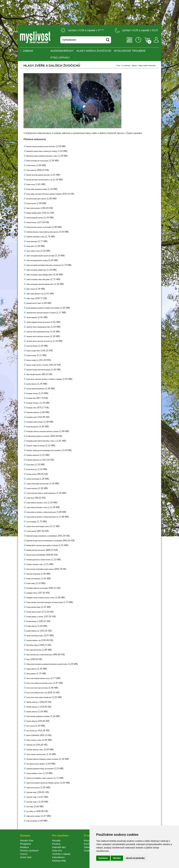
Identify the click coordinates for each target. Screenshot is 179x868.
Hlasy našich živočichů (94, 51)
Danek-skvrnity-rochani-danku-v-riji (39, 180)
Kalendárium (58, 857)
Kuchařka (89, 844)
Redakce (24, 847)
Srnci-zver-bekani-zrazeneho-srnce (39, 683)
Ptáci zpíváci (60, 58)
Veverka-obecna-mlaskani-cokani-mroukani (42, 759)
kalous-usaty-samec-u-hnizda (37, 365)
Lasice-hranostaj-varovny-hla (37, 484)
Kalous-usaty (31, 355)
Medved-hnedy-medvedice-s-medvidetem (42, 536)
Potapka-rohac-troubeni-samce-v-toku (40, 598)
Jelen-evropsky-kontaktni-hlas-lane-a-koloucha (44, 265)
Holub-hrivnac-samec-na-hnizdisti (39, 227)
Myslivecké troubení (130, 51)
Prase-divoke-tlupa (33, 607)
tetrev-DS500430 (33, 735)
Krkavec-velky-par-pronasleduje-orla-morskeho (44, 450)
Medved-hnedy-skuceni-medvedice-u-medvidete (44, 541)
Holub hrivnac (31, 223)
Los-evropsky (31, 522)
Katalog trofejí (59, 861)
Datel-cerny (31, 185)
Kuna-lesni (30, 465)
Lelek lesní (30, 498)
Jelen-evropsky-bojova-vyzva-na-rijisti (40, 256)
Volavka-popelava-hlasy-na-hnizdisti (40, 769)
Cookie (88, 851)
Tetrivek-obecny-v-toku (35, 750)
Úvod (118, 66)
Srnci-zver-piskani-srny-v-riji (37, 693)
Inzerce (24, 854)
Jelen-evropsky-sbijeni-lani (36, 270)
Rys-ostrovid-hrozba (34, 650)
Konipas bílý (31, 398)
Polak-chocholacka (33, 579)
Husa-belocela (32, 242)
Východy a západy (61, 854)
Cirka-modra (31, 166)
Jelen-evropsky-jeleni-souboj (37, 261)
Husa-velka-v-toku (33, 251)
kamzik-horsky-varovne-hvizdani (38, 370)
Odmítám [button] (117, 858)
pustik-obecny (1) (33, 631)
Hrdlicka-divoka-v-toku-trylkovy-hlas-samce (42, 232)
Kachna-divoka (32, 346)
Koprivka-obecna (33, 412)
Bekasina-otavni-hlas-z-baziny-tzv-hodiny (42, 151)
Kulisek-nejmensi (33, 455)
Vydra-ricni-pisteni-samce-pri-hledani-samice (43, 783)
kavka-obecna (32, 384)
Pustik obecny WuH (34, 612)
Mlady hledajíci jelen (34, 213)
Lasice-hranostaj (32, 479)
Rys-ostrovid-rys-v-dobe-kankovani (39, 655)
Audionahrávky (62, 51)
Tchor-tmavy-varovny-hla (36, 754)
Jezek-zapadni (32, 318)
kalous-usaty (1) (32, 360)
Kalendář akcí (59, 847)
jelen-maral (30, 289)
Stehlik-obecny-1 (33, 702)
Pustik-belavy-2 (32, 621)
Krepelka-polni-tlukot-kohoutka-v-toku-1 (41, 441)
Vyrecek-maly (31, 792)
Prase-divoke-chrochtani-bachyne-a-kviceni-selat (44, 602)
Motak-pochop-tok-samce (36, 550)
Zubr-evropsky (32, 821)
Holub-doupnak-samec (35, 218)
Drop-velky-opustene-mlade (37, 189)
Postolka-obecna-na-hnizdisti (37, 588)
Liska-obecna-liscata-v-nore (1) (38, 507)
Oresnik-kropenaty (33, 574)
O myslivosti (126, 66)
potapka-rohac (32, 593)
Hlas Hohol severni (33, 208)
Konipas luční (31, 408)
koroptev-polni (32, 417)
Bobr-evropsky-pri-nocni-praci (37, 161)
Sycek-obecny (32, 721)
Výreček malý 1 (32, 797)
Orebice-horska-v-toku (35, 564)
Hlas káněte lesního (34, 374)
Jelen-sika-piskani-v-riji (35, 294)
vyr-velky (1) (31, 811)
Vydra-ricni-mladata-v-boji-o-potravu (40, 778)
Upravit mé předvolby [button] (135, 858)
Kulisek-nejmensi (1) (34, 460)
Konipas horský (32, 393)
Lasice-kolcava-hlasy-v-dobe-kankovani (41, 493)
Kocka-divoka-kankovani (35, 389)
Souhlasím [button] (103, 858)
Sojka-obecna (31, 669)
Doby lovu (57, 851)
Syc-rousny (30, 726)
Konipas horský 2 (33, 403)
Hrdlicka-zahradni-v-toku (35, 237)
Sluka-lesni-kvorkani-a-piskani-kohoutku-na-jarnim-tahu (47, 664)
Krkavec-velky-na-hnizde (35, 446)
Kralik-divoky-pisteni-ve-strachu (38, 436)
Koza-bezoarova (32, 427)
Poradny (56, 844)
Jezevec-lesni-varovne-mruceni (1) (39, 341)
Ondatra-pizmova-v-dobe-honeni (38, 560)
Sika (28, 659)
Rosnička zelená (32, 645)
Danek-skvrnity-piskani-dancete (38, 175)
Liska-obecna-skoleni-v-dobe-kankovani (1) (42, 517)
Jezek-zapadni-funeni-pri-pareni (38, 322)
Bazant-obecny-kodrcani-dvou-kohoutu (41, 147)
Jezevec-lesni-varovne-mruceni (38, 337)
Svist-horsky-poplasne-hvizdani (38, 716)
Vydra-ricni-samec (33, 788)
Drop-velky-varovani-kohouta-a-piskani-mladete (44, 194)
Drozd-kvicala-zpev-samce (36, 199)
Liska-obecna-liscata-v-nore (37, 503)
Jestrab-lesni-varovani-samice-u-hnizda (41, 313)
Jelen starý (30, 299)
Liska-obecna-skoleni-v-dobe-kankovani (41, 512)
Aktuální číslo (27, 841)
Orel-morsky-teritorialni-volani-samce (40, 569)
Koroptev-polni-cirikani (35, 422)
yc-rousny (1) (32, 731)
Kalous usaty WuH (33, 351)
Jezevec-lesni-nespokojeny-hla (38, 327)
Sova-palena (31, 674)
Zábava (134, 66)
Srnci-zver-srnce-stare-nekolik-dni (39, 697)
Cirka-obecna (31, 170)
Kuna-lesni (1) (32, 469)
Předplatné (25, 844)
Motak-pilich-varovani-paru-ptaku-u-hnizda (42, 545)
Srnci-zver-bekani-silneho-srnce (38, 678)
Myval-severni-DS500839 (36, 555)
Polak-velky (31, 583)
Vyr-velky (30, 807)
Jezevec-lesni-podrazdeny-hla (38, 332)
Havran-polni (31, 204)
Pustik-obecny (32, 626)
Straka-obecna (32, 712)
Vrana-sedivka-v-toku (34, 773)
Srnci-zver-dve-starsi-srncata (37, 688)
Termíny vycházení (29, 851)
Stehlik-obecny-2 (33, 707)
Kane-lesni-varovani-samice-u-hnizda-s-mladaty (44, 379)
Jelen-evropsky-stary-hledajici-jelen (39, 275)
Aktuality (56, 841)
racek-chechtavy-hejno (35, 636)
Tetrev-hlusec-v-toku (34, 740)
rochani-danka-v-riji (33, 640)
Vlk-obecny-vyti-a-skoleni (36, 764)
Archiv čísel (26, 857)
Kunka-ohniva (31, 474)
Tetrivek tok (31, 745)
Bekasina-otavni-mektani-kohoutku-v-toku (42, 156)
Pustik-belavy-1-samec (35, 617)
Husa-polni (30, 246)
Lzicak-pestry (31, 531)
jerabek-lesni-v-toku (34, 303)
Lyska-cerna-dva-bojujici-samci (38, 526)
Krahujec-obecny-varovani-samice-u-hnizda (42, 431)
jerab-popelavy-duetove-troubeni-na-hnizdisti (43, 308)
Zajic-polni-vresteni (33, 816)
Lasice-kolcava (32, 488)
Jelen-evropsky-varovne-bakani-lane (40, 284)
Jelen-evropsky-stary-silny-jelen (38, 280)
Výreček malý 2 (32, 802)
